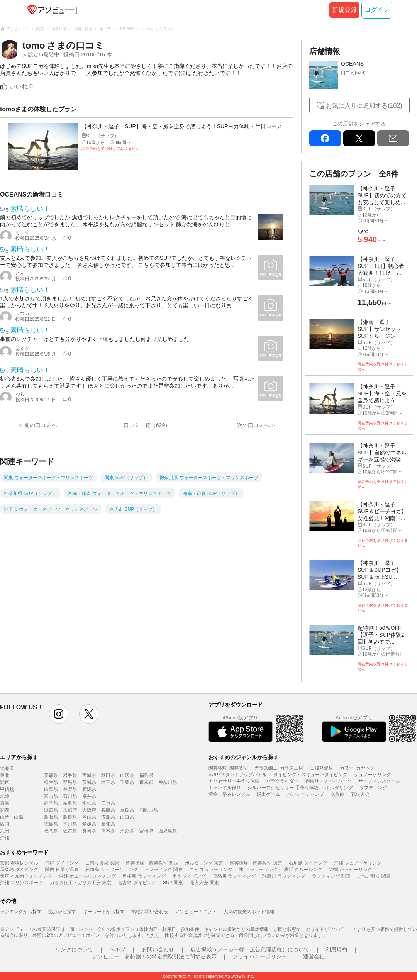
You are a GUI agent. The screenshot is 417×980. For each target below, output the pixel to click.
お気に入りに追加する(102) (364, 106)
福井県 (89, 796)
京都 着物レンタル (19, 863)
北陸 (5, 796)
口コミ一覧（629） (147, 425)
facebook (325, 138)
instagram (59, 714)
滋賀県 (51, 810)
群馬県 (70, 782)
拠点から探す (62, 912)
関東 (5, 782)
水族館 (337, 794)
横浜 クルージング (303, 870)
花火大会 (360, 794)
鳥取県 (51, 817)
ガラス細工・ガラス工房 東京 (81, 883)
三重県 (108, 803)
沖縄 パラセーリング (351, 870)
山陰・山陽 (12, 817)
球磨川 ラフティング (284, 876)
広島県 (108, 817)
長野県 (70, 789)
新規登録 (344, 10)
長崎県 (89, 831)
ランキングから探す (21, 912)
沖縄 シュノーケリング (358, 863)
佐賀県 (70, 831)
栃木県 (51, 782)
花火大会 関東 (204, 883)
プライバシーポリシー (260, 956)
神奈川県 (168, 782)
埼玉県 (108, 782)
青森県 (51, 775)
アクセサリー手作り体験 (234, 781)
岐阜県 (70, 803)
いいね (21, 86)
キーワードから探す (104, 912)
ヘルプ (117, 949)
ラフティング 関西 (331, 876)
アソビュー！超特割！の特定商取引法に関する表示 (154, 956)
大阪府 (89, 810)
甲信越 (7, 789)
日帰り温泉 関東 (102, 863)
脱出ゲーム (268, 794)
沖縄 (5, 838)
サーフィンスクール (379, 781)
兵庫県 (108, 810)
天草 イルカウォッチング (26, 876)
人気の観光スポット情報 (249, 912)
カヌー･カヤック (357, 768)
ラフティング (373, 788)
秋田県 (108, 775)
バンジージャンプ (305, 794)
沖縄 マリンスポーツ (21, 883)
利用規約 (336, 949)
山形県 (127, 775)
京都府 (70, 810)
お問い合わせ (158, 949)
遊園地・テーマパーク (329, 781)
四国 (5, 824)
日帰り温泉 (322, 768)
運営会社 (314, 956)
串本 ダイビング (189, 876)
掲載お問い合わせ (150, 912)
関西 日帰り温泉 (62, 870)
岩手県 (70, 775)
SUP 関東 (173, 883)
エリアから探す (19, 757)
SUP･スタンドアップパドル (238, 775)
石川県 (70, 796)
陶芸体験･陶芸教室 (228, 768)
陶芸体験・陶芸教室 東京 (256, 863)
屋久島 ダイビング (19, 870)
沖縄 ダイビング (62, 863)
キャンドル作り (225, 788)
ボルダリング (339, 788)
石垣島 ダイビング (308, 863)
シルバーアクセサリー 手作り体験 (283, 788)
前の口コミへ (41, 425)
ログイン (377, 10)
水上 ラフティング (258, 870)
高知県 (108, 824)
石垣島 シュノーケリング (111, 870)
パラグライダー (282, 781)
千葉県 (127, 782)
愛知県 (89, 803)
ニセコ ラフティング (211, 870)
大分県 (127, 831)
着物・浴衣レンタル (229, 794)
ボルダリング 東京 (204, 863)
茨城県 (89, 782)
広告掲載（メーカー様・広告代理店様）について (250, 949)
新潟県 (89, 789)
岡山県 (89, 817)
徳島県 (51, 824)
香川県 (70, 824)
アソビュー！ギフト (196, 912)
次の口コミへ (253, 425)
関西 (5, 810)
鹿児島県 (168, 831)
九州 (5, 831)
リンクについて (74, 949)
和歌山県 (149, 810)
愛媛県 (89, 824)
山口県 (127, 817)
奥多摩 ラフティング (144, 876)
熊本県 (108, 831)
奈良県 (127, 810)
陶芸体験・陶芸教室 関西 (152, 863)
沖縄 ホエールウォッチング (87, 876)
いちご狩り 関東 (374, 876)
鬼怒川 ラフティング (234, 876)
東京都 (146, 782)
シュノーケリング (373, 775)
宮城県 (89, 775)
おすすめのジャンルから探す (244, 757)
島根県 (70, 817)
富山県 (51, 796)
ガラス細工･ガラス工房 (279, 768)
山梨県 (51, 789)
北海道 (7, 768)
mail (393, 138)
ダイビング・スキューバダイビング (310, 775)
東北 (5, 775)
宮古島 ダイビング (137, 883)
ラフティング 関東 (164, 870)
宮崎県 (146, 831)
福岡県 (51, 831)
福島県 (146, 775)
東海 (5, 803)
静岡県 (51, 803)
